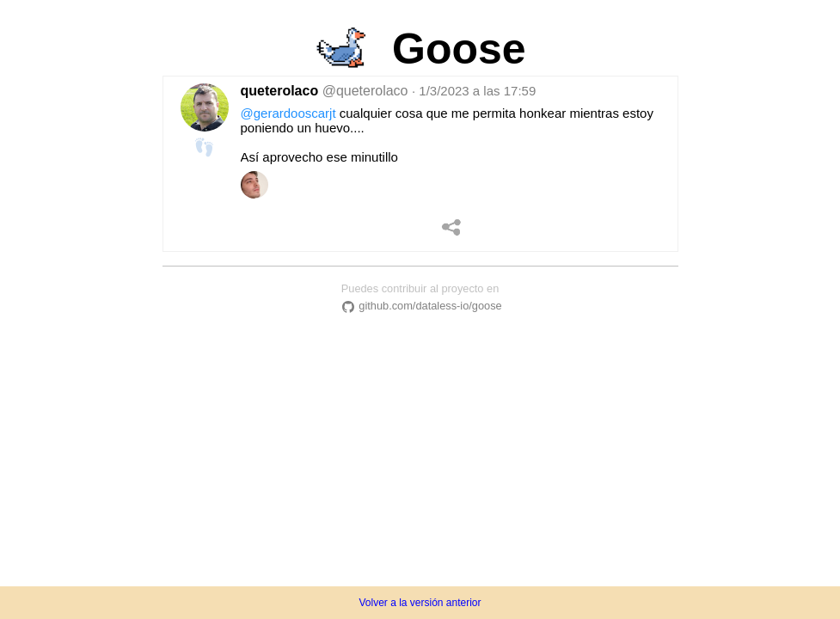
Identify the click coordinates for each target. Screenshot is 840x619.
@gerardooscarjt (288, 113)
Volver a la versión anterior (420, 603)
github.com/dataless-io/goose (420, 306)
